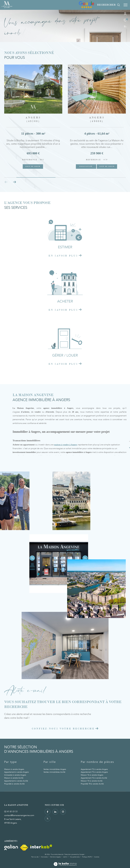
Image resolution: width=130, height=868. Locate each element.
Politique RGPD (87, 857)
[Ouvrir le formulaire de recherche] (109, 5)
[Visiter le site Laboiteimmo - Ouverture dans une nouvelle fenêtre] (65, 862)
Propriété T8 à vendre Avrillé (92, 784)
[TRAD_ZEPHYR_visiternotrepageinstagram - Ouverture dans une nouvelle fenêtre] (63, 812)
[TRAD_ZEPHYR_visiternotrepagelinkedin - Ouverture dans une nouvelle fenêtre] (55, 812)
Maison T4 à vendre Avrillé (92, 781)
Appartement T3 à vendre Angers (94, 772)
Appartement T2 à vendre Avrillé (94, 778)
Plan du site (35, 857)
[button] (15, 182)
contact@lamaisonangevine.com (19, 815)
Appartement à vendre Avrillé (16, 781)
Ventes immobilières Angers (55, 769)
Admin (66, 857)
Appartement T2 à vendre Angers (94, 769)
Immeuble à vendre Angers (15, 775)
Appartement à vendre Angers (16, 772)
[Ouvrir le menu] (126, 5)
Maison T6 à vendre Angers (92, 775)
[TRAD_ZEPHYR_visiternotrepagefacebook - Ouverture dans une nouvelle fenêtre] (48, 812)
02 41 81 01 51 (11, 812)
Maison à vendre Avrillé (14, 778)
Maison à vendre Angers (14, 769)
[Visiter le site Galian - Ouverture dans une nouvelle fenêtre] (11, 847)
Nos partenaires (75, 857)
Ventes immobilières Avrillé (54, 772)
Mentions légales (56, 857)
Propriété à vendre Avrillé (14, 784)
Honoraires (45, 857)
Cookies (97, 857)
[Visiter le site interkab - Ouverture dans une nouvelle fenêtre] (41, 847)
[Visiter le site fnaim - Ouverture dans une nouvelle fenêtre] (24, 848)
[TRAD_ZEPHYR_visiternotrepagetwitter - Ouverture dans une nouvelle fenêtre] (48, 819)
